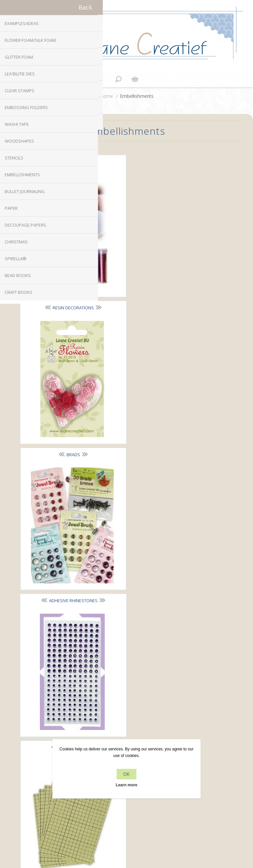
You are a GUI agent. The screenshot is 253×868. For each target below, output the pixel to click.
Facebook (107, 635)
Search (126, 800)
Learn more (126, 785)
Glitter (70, 162)
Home (106, 96)
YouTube (146, 635)
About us (126, 717)
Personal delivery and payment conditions (126, 729)
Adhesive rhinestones (175, 301)
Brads (71, 301)
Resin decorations (175, 161)
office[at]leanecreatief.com (127, 663)
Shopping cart (135, 79)
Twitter (120, 635)
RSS (133, 635)
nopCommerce (138, 820)
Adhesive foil (71, 440)
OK (126, 774)
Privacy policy (127, 704)
